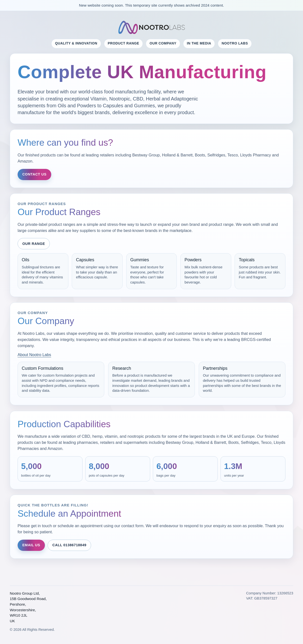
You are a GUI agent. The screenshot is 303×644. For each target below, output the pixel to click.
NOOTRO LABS (235, 43)
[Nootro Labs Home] (152, 27)
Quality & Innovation (76, 43)
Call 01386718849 (69, 545)
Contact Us (34, 174)
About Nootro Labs (34, 355)
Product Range (123, 43)
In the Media (199, 43)
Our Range (34, 244)
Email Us (31, 545)
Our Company (163, 43)
